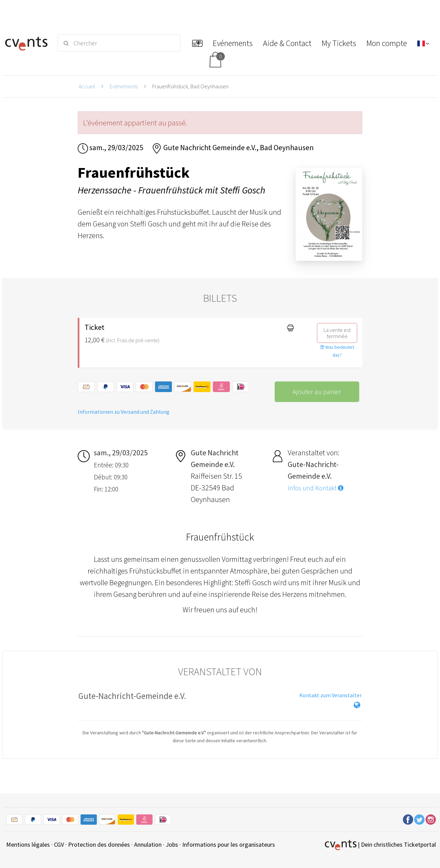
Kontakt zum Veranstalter (331, 695)
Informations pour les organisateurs (229, 844)
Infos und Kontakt (316, 488)
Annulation (148, 844)
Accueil (87, 86)
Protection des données (99, 844)
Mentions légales (28, 844)
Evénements (124, 86)
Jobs (172, 844)
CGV (59, 844)
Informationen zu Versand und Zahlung (124, 412)
